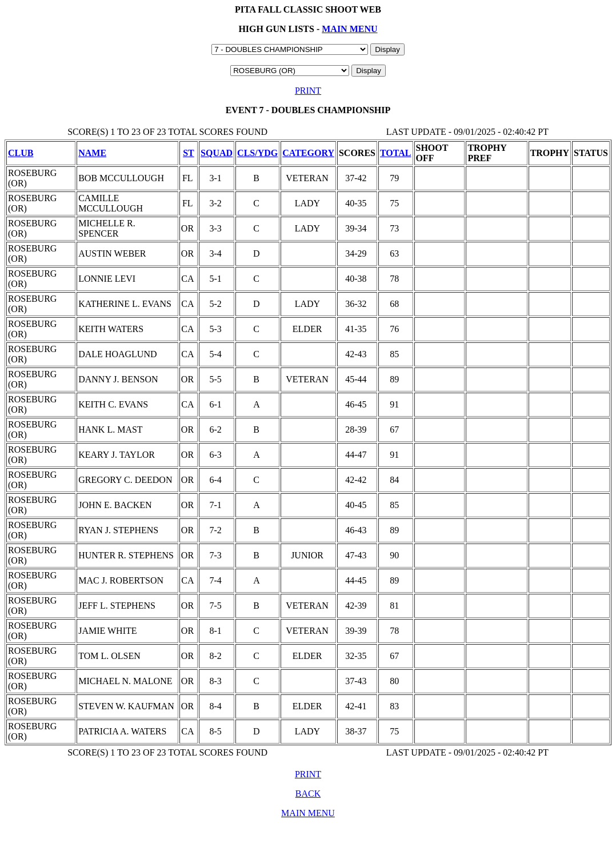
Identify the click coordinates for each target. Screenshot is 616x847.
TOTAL (396, 153)
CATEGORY (308, 153)
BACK (308, 794)
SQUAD (217, 153)
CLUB (21, 153)
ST (189, 153)
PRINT (308, 91)
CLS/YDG (257, 153)
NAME (92, 153)
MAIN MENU (349, 29)
